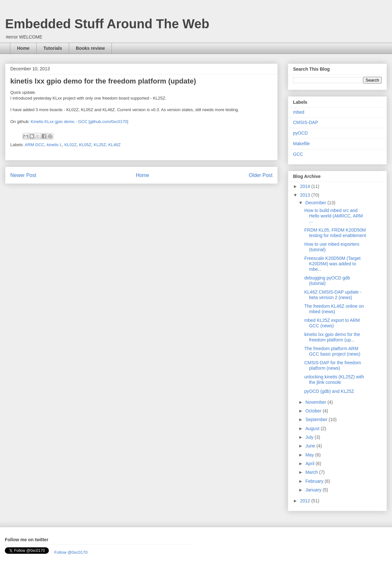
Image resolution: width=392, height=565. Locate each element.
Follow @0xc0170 (71, 552)
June (311, 446)
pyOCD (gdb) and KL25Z (329, 391)
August (313, 428)
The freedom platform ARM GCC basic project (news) (332, 351)
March (312, 472)
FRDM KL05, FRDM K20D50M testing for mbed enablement (335, 233)
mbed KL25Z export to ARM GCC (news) (332, 323)
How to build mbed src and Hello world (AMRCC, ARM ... (334, 216)
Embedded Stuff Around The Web (107, 24)
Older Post (261, 175)
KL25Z (100, 145)
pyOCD (300, 133)
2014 (306, 186)
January (314, 490)
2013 (306, 195)
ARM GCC (35, 145)
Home (23, 48)
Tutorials (53, 48)
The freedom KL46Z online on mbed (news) (334, 309)
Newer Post (23, 175)
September (317, 419)
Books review (90, 48)
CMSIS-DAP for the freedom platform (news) (333, 365)
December (316, 203)
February (315, 481)
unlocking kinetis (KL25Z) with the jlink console (334, 380)
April (310, 463)
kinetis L (54, 145)
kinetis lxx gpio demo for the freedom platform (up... (332, 337)
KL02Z (70, 145)
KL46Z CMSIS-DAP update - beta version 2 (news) (333, 295)
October (314, 411)
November (316, 402)
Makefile (301, 144)
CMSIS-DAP (306, 122)
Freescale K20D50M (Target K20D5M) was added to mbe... (332, 264)
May (310, 455)
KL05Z (85, 145)
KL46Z (114, 145)
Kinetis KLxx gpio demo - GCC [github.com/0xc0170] (80, 122)
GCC (298, 154)
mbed (299, 112)
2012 (306, 501)
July (310, 437)
